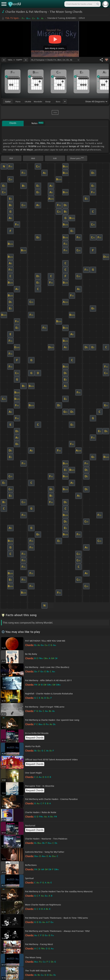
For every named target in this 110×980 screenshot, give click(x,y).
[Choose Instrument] (65, 101)
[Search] (98, 4)
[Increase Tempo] (26, 60)
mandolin (38, 102)
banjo (48, 102)
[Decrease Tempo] (4, 60)
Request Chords (35, 738)
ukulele (28, 102)
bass (58, 102)
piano (18, 102)
